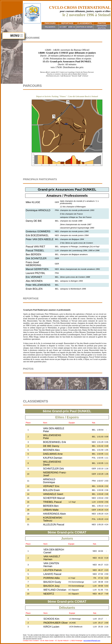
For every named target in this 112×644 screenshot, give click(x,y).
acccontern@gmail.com (92, 641)
